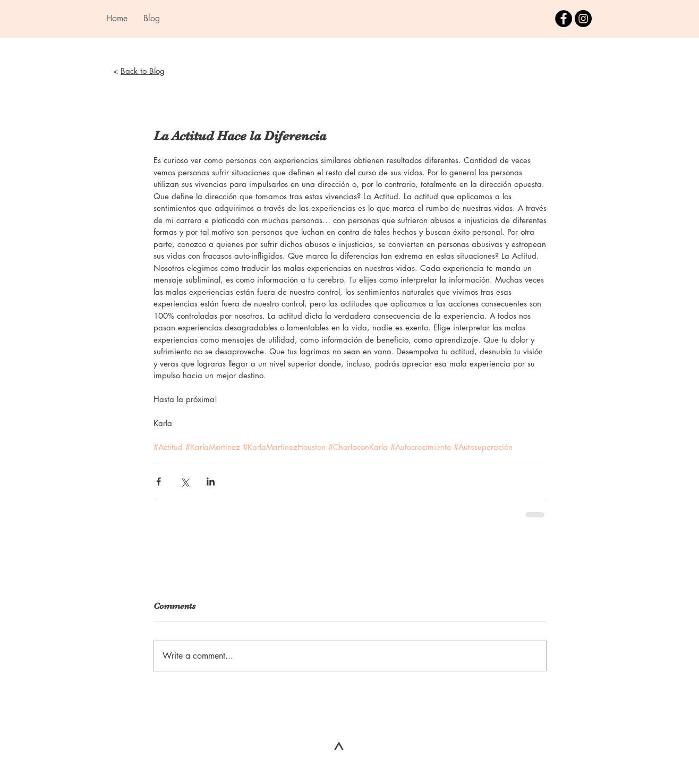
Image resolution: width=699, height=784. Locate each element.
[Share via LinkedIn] (211, 482)
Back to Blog (143, 71)
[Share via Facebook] (159, 482)
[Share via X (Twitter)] (185, 482)
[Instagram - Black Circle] (583, 19)
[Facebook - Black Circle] (564, 19)
